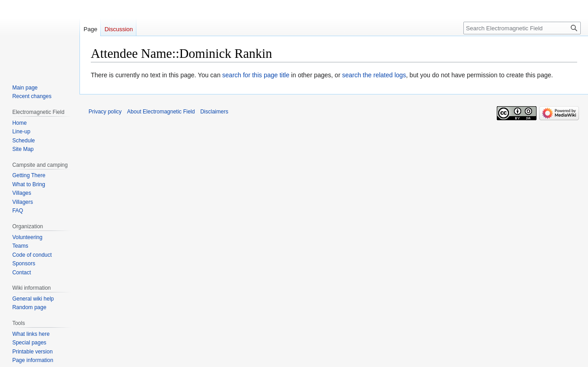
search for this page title (256, 75)
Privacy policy (105, 112)
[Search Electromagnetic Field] (522, 28)
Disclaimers (214, 112)
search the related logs (374, 75)
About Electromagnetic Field (161, 112)
